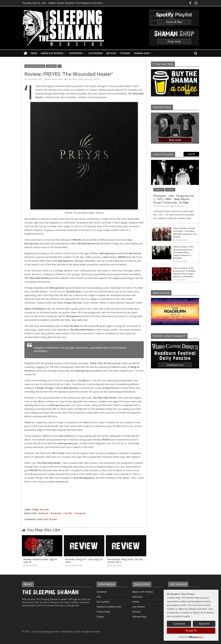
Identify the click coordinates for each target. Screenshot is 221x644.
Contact (100, 617)
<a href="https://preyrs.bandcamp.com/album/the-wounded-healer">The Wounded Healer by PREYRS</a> (84, 495)
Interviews (76, 53)
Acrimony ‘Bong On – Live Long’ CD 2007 (84, 561)
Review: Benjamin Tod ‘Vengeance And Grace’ (80, 3)
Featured (51, 66)
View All (191, 154)
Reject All (204, 624)
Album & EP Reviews (52, 53)
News (34, 53)
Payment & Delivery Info (109, 607)
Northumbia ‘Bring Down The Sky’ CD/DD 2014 (125, 561)
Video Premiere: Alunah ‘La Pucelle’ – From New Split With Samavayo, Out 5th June (185, 232)
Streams (125, 53)
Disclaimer (102, 592)
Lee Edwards (179, 206)
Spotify (68, 513)
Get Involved (103, 602)
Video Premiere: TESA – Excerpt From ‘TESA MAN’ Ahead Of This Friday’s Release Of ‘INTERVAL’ (184, 272)
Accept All (191, 630)
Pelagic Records (85, 79)
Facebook (43, 513)
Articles (111, 53)
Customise (179, 624)
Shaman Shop (142, 53)
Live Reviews (96, 53)
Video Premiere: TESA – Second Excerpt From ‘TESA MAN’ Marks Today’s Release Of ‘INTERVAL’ (184, 252)
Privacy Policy (103, 612)
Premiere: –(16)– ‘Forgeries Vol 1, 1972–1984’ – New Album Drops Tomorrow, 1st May (174, 199)
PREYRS (97, 79)
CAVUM (77, 632)
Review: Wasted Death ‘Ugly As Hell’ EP (40, 561)
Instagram (80, 513)
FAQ (99, 597)
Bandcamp (56, 513)
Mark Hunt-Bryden (55, 79)
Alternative (72, 79)
